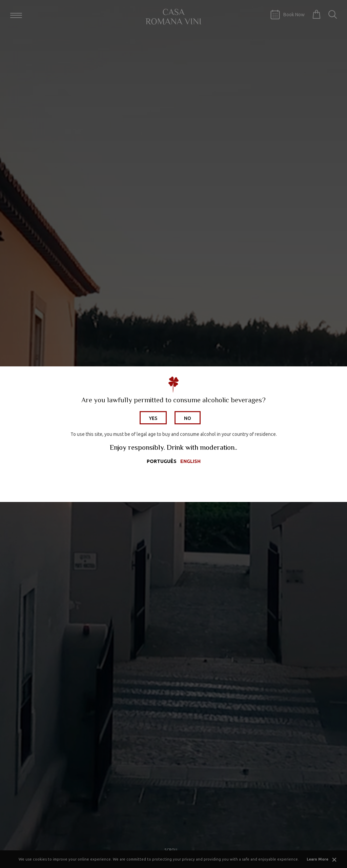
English (190, 461)
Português (162, 461)
